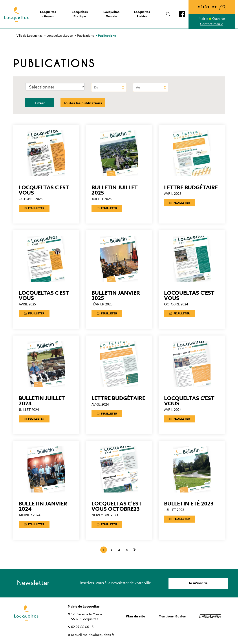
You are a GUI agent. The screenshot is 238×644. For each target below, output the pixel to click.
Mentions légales (172, 616)
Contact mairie (212, 24)
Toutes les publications (83, 103)
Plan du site (135, 616)
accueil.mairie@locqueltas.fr (93, 635)
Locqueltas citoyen (60, 35)
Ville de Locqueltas (29, 35)
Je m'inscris (198, 583)
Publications (85, 35)
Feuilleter (34, 208)
